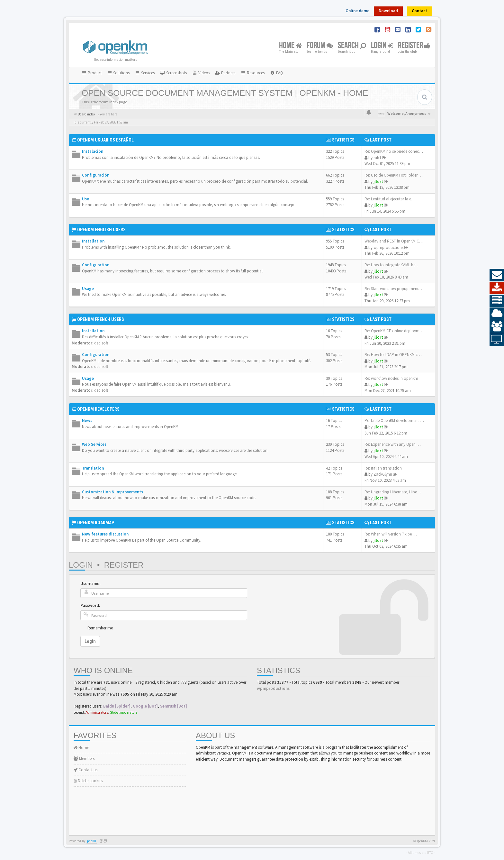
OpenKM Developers (98, 409)
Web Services (94, 444)
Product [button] (92, 73)
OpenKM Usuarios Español (105, 140)
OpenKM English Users (101, 230)
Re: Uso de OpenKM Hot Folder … (394, 175)
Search (352, 46)
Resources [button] (252, 73)
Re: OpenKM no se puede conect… (394, 151)
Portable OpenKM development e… (395, 421)
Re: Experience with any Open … (393, 444)
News (87, 421)
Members (84, 759)
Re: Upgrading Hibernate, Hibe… (393, 492)
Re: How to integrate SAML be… (392, 265)
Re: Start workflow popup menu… (394, 289)
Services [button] (145, 73)
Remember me (100, 628)
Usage (88, 289)
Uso (86, 199)
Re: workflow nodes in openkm (391, 378)
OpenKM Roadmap (96, 523)
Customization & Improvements (113, 492)
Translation (93, 468)
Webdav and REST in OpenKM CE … (396, 241)
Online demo (358, 11)
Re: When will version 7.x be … (391, 534)
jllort (378, 182)
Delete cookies (88, 781)
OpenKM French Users (101, 319)
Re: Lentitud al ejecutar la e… (390, 199)
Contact (419, 11)
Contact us (85, 770)
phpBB (92, 841)
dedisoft (101, 343)
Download (388, 11)
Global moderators (123, 712)
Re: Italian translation (383, 468)
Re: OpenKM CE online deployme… (395, 331)
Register (414, 46)
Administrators (97, 712)
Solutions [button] (118, 73)
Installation (93, 241)
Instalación (93, 151)
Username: (90, 584)
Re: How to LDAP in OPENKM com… (396, 355)
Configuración (96, 175)
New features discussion (105, 534)
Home (290, 46)
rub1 (377, 158)
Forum (320, 46)
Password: (90, 605)
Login (382, 46)
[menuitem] (173, 73)
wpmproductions (388, 247)
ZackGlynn (383, 474)
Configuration (96, 265)
